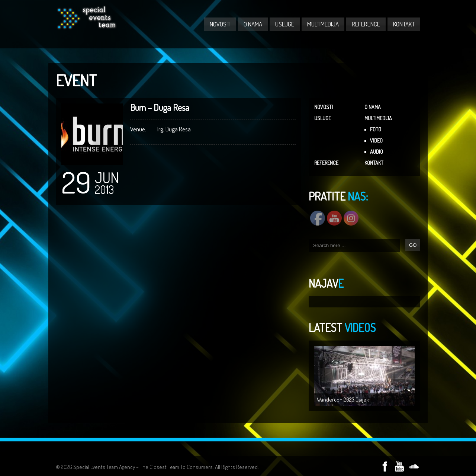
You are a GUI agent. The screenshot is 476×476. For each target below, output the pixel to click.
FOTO (376, 129)
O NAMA (253, 24)
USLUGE (285, 24)
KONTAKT (404, 24)
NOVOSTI (220, 24)
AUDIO (377, 152)
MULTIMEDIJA (323, 24)
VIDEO (376, 140)
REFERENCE (366, 24)
